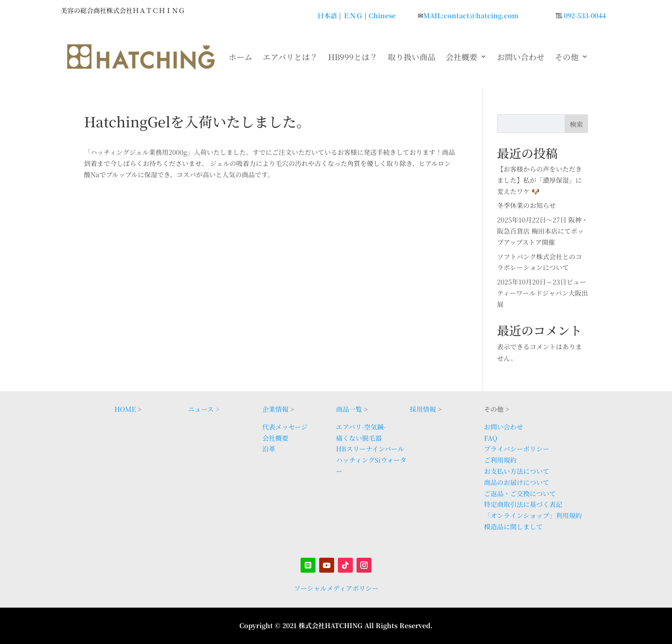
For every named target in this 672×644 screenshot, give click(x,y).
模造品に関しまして (513, 526)
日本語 (327, 15)
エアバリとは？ (290, 57)
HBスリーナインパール (370, 449)
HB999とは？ (353, 57)
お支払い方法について (517, 471)
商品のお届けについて (517, 482)
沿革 (269, 449)
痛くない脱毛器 (359, 438)
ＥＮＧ (353, 15)
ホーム (241, 57)
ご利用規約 (500, 460)
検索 (576, 124)
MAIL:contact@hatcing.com (471, 15)
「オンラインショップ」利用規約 (533, 515)
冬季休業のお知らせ (526, 205)
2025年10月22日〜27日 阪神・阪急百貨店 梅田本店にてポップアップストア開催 (542, 231)
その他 (567, 57)
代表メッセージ (285, 427)
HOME (125, 409)
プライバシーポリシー (517, 449)
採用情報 (423, 409)
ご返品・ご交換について (520, 493)
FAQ (491, 438)
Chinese (382, 15)
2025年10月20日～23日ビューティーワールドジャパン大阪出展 (542, 293)
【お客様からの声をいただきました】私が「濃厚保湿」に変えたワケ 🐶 (539, 180)
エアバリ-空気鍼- (361, 427)
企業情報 (275, 409)
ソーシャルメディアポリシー (336, 588)
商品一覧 (349, 409)
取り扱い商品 (412, 57)
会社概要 (462, 57)
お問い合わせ (521, 57)
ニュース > (204, 409)
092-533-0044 (585, 15)
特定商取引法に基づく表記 (523, 504)
